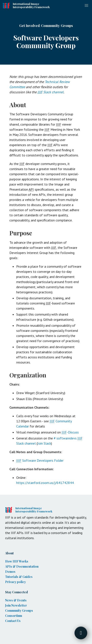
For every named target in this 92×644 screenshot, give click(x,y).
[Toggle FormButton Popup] (81, 633)
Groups (67, 26)
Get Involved (30, 26)
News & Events (16, 600)
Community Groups (19, 611)
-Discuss (70, 432)
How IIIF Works (17, 561)
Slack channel (50, 92)
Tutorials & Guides (19, 577)
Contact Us (13, 621)
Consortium (14, 616)
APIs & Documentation (22, 566)
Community (50, 26)
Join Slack (44, 443)
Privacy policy (16, 582)
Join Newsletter (16, 605)
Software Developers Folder (40, 460)
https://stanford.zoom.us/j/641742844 (45, 483)
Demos (10, 572)
